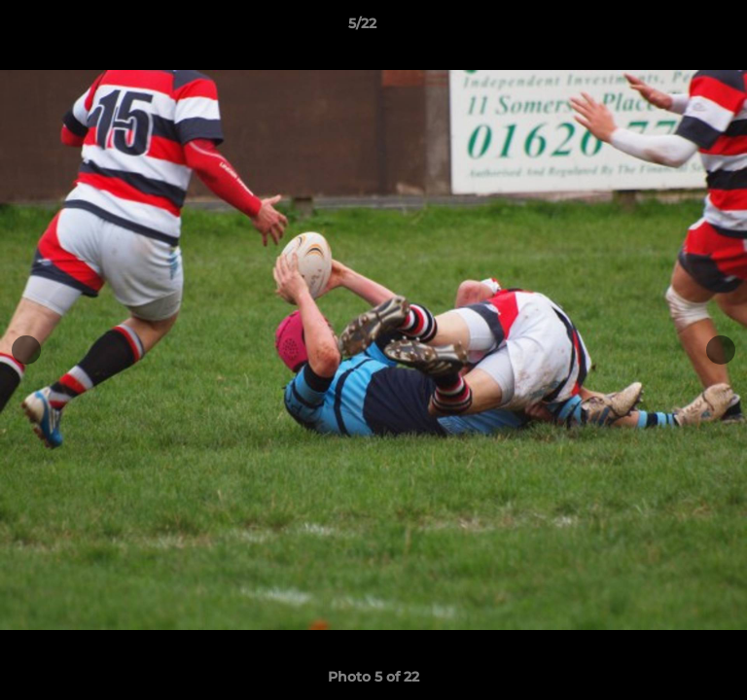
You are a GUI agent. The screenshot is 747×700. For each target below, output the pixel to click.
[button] (677, 28)
